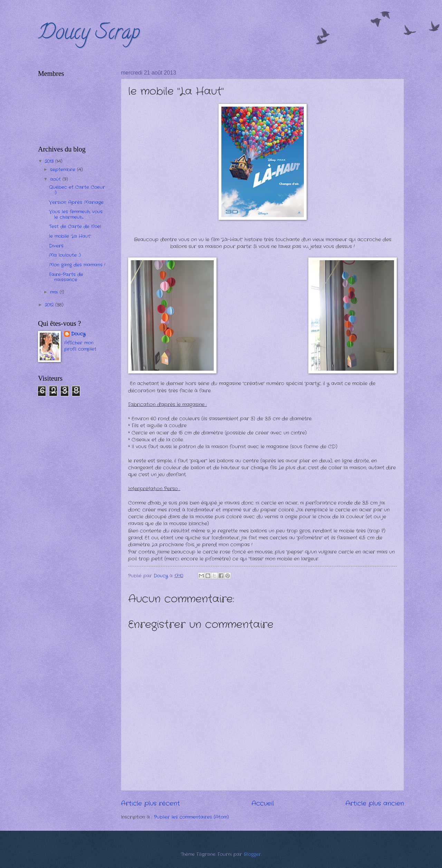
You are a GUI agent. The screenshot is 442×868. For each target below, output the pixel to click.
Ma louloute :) (65, 255)
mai (55, 292)
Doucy (78, 334)
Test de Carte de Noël (75, 227)
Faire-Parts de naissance (66, 277)
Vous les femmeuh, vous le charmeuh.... (76, 214)
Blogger (252, 854)
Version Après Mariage (76, 202)
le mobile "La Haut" (70, 236)
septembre (64, 170)
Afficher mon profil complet (80, 346)
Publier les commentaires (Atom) (191, 817)
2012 (50, 305)
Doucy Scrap (89, 34)
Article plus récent (150, 803)
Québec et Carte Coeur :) (77, 190)
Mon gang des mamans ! (77, 265)
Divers (56, 246)
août (56, 179)
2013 (50, 161)
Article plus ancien (375, 803)
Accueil (263, 803)
